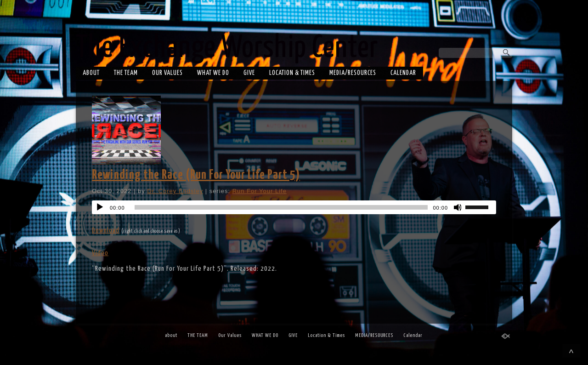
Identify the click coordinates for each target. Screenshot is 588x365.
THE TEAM (126, 73)
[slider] (281, 207)
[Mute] (458, 207)
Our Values (167, 73)
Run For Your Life (260, 191)
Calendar (403, 73)
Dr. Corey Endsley (175, 191)
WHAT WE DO (213, 73)
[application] (294, 207)
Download (106, 231)
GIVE (249, 73)
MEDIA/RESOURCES (353, 73)
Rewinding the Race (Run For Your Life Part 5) (196, 175)
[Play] (100, 207)
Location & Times (292, 73)
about (91, 73)
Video (100, 253)
